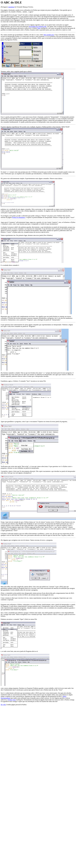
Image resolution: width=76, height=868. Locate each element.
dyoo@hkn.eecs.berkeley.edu (38, 27)
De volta (3, 705)
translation (11, 7)
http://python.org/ (49, 35)
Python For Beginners (19, 217)
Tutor (39, 28)
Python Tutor (12, 700)
